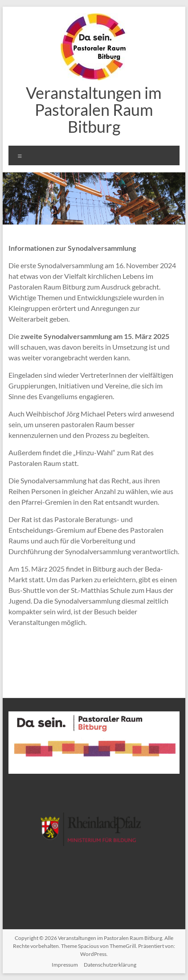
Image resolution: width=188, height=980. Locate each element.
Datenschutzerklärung (110, 965)
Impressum (65, 965)
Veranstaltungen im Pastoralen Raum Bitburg (94, 110)
